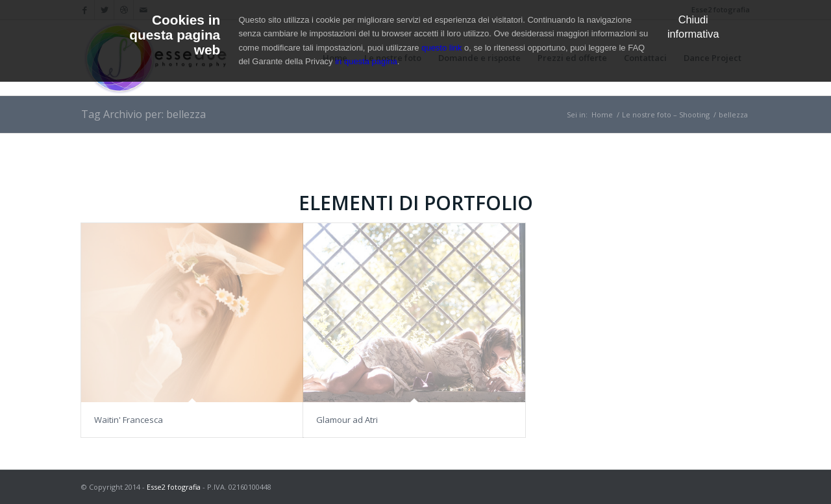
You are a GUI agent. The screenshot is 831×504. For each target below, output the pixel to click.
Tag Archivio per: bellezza (143, 114)
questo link (441, 48)
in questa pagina (366, 61)
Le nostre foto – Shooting (666, 114)
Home (602, 114)
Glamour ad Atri (347, 420)
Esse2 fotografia (174, 487)
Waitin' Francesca (129, 420)
